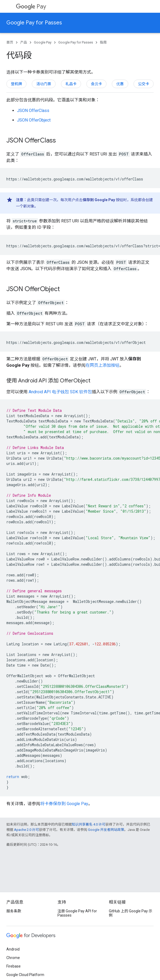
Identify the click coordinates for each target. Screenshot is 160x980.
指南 (103, 42)
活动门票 (44, 84)
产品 (24, 42)
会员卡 (96, 84)
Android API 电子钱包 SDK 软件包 (60, 392)
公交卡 (144, 84)
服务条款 (14, 911)
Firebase (14, 966)
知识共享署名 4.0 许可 (89, 824)
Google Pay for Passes (34, 23)
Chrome (13, 958)
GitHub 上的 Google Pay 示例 (131, 913)
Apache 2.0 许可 (26, 830)
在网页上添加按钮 (103, 365)
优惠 (120, 84)
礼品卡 (71, 84)
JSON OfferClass (33, 111)
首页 (10, 42)
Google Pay (43, 42)
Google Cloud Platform (25, 975)
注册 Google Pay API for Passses (77, 913)
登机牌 (16, 84)
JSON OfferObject (34, 120)
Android (13, 949)
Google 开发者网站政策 (106, 830)
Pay (31, 7)
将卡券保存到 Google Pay (64, 804)
